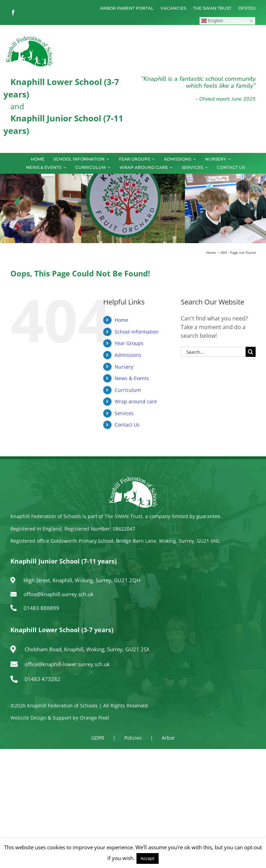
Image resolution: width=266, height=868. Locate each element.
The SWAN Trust (123, 516)
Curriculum (128, 390)
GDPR (98, 738)
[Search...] (213, 352)
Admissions (128, 355)
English (212, 21)
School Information (137, 332)
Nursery (124, 367)
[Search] (251, 352)
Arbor (168, 738)
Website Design (28, 718)
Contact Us (127, 425)
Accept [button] (148, 858)
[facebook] (13, 12)
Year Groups (129, 343)
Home (121, 320)
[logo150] (29, 37)
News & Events (132, 378)
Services (124, 413)
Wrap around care (136, 401)
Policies (133, 738)
